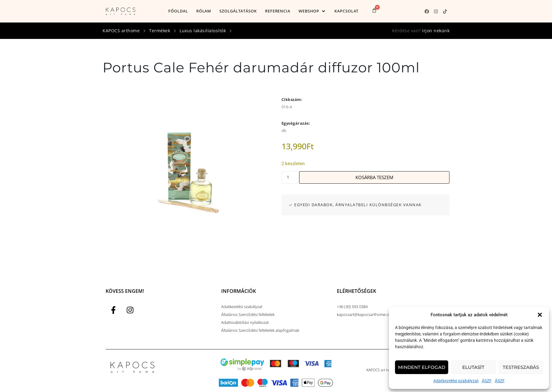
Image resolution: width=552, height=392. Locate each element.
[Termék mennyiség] (290, 177)
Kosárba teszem (374, 177)
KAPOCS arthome (121, 31)
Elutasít (473, 367)
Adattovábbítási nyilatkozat (245, 322)
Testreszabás (521, 367)
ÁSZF (487, 381)
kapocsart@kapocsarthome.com (365, 314)
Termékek (160, 31)
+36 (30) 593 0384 (352, 307)
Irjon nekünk (436, 31)
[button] (540, 315)
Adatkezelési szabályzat (456, 381)
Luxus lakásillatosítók (203, 31)
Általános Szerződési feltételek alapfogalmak (260, 330)
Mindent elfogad (422, 367)
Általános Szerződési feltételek (248, 314)
